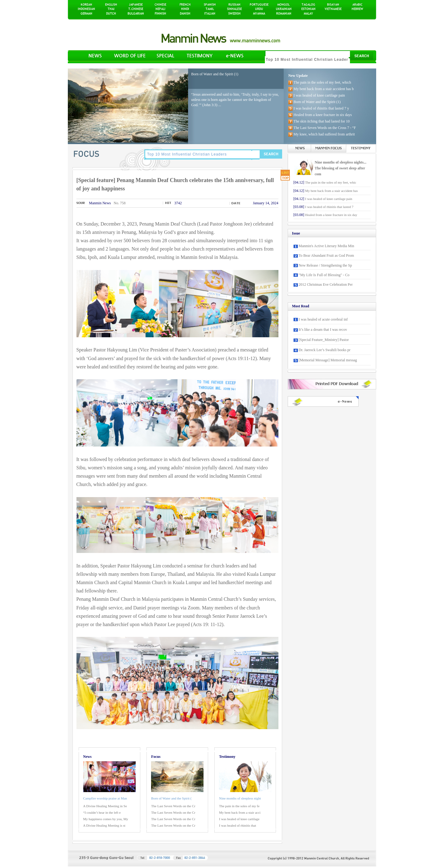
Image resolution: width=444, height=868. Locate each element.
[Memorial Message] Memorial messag (328, 360)
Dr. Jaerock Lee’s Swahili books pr (325, 350)
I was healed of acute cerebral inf (323, 319)
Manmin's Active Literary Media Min (327, 246)
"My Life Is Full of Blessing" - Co (324, 275)
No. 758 (120, 203)
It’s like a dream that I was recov (323, 330)
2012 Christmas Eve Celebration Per (326, 284)
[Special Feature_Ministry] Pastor (324, 340)
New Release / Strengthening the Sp (325, 265)
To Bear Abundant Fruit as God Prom (326, 255)
